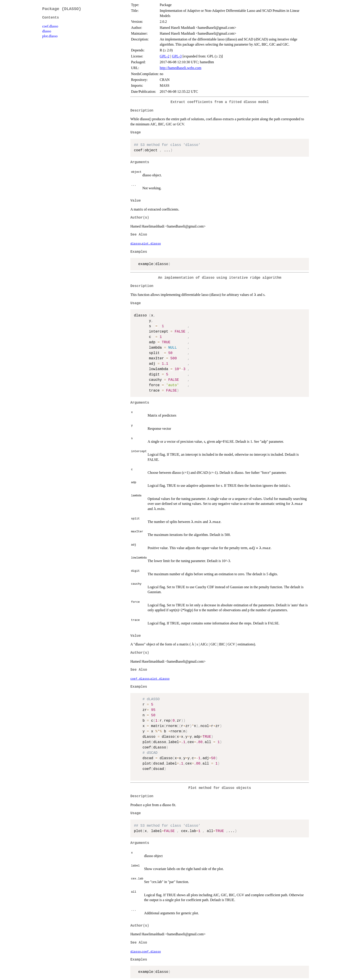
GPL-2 (165, 56)
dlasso (47, 31)
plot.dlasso (50, 36)
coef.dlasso (50, 26)
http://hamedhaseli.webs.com (180, 68)
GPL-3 (177, 56)
